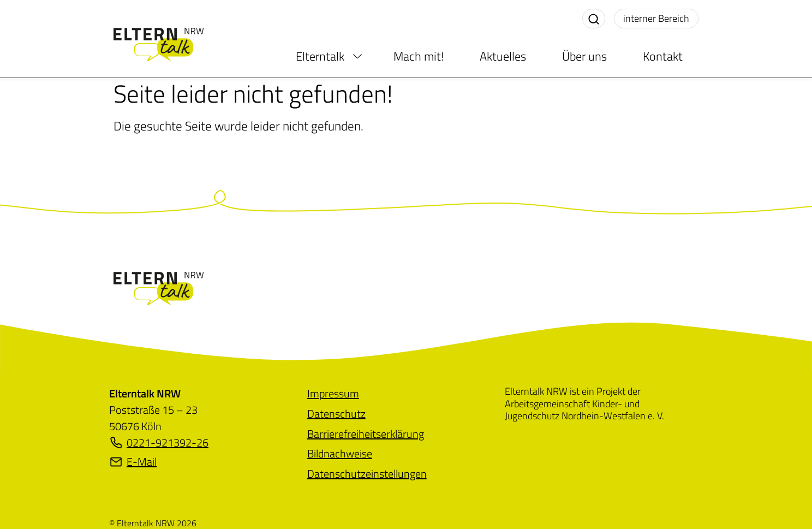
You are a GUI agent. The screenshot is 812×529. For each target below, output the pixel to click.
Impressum (333, 393)
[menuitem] (357, 56)
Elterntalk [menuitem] (320, 56)
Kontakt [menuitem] (663, 56)
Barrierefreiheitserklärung (366, 434)
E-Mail (133, 462)
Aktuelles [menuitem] (503, 56)
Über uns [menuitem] (584, 56)
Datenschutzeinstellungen (367, 474)
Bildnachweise (340, 453)
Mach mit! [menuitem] (419, 56)
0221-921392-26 (159, 443)
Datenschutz (336, 414)
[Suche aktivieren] (594, 19)
